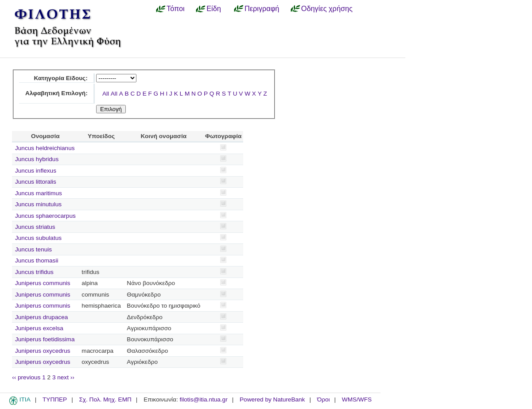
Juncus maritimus (39, 193)
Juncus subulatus (38, 238)
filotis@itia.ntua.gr (203, 399)
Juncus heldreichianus (45, 148)
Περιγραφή (262, 8)
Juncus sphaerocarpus (45, 216)
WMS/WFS (357, 399)
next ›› (66, 377)
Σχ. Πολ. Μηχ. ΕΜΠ (105, 399)
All (106, 94)
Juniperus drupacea (41, 317)
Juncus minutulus (38, 204)
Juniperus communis (43, 283)
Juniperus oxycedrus (43, 351)
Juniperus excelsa (39, 328)
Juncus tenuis (33, 249)
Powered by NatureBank (272, 399)
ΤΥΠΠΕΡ (55, 399)
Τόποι (176, 8)
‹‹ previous (26, 377)
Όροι (324, 399)
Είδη (214, 8)
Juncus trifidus (34, 272)
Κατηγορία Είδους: (60, 78)
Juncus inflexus (36, 171)
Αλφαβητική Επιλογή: (56, 93)
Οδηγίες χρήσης (327, 8)
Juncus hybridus (37, 159)
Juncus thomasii (37, 260)
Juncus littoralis (36, 182)
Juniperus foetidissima (45, 339)
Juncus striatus (35, 227)
